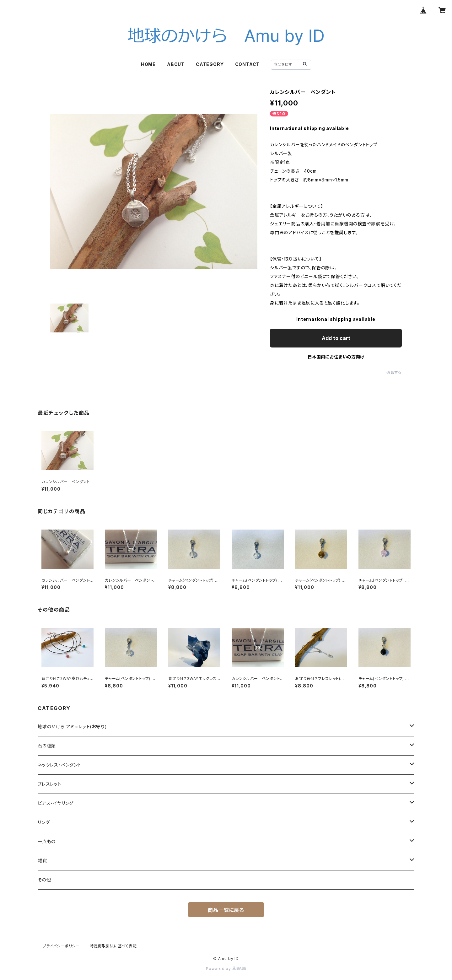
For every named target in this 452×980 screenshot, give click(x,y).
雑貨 (42, 861)
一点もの (47, 841)
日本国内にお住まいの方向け (336, 357)
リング (44, 822)
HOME (148, 64)
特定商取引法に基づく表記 (113, 946)
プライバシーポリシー (61, 946)
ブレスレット (50, 784)
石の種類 (47, 746)
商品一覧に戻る (226, 910)
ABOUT (176, 64)
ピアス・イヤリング (56, 803)
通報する (394, 372)
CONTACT (248, 64)
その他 (44, 880)
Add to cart (336, 338)
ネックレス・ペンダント (60, 765)
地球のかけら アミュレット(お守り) (72, 727)
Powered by (226, 969)
